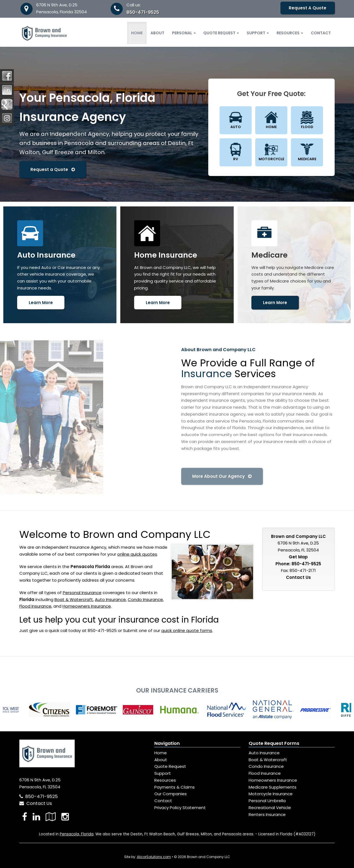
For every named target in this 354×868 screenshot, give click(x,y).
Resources (165, 780)
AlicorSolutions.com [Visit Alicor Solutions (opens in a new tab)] (154, 857)
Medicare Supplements (273, 787)
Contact (321, 33)
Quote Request (170, 766)
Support (163, 773)
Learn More (41, 303)
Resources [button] (290, 33)
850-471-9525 (143, 12)
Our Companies (171, 794)
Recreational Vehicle (270, 808)
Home (137, 33)
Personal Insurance (82, 593)
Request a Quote (53, 169)
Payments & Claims (175, 787)
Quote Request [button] (221, 33)
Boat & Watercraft (74, 599)
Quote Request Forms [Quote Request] (274, 743)
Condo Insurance (145, 599)
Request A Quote (308, 8)
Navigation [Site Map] (167, 743)
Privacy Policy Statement (180, 808)
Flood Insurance (35, 606)
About (157, 33)
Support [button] (258, 33)
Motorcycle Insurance (271, 794)
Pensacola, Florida (77, 834)
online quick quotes (137, 554)
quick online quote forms (187, 630)
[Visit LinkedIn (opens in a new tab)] (36, 817)
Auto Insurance (110, 599)
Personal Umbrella (267, 801)
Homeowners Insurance (87, 606)
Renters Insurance (267, 814)
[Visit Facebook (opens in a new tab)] (25, 817)
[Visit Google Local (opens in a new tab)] (51, 817)
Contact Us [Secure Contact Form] (298, 577)
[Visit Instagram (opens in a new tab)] (65, 817)
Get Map (298, 557)
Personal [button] (184, 33)
